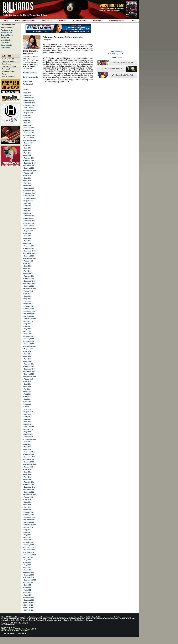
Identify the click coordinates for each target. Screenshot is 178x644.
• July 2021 (27, 233)
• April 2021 (27, 241)
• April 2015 (27, 422)
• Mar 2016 (27, 392)
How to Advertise (8, 76)
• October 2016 (28, 374)
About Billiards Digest (25, 21)
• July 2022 (27, 203)
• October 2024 (28, 138)
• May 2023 (27, 181)
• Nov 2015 (27, 404)
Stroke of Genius (7, 35)
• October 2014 (28, 427)
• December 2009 (29, 547)
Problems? (6, 69)
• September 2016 (29, 376)
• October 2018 (28, 316)
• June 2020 (27, 266)
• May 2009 (27, 565)
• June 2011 (27, 502)
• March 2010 (28, 540)
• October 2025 (28, 108)
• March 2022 (28, 213)
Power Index (5, 48)
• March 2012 (28, 479)
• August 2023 (28, 173)
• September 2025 (29, 110)
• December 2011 (29, 487)
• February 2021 (29, 246)
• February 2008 (29, 598)
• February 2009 (29, 572)
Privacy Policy (23, 633)
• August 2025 (28, 113)
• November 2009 (29, 550)
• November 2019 (29, 284)
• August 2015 (28, 412)
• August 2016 (28, 379)
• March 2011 (28, 510)
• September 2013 (29, 439)
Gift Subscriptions (9, 61)
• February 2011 (29, 512)
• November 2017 (29, 341)
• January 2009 (28, 575)
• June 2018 (27, 326)
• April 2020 (27, 271)
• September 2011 (29, 495)
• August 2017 (28, 349)
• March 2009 (28, 570)
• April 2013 (27, 447)
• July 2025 (27, 115)
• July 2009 (27, 560)
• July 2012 (27, 469)
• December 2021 (29, 221)
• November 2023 (29, 166)
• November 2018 (29, 314)
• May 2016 (27, 387)
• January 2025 (28, 130)
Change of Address (9, 66)
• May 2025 (27, 120)
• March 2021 (28, 243)
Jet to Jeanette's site (31, 77)
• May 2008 (27, 590)
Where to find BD (8, 71)
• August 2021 (28, 231)
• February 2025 (29, 128)
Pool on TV (5, 43)
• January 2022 (28, 218)
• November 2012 (29, 459)
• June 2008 (27, 587)
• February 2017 (29, 364)
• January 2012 (28, 485)
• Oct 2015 (27, 407)
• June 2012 (27, 472)
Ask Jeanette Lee (7, 30)
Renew (5, 74)
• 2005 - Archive (29, 605)
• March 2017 (28, 361)
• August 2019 (28, 291)
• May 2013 (27, 444)
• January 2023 (28, 188)
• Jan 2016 (27, 397)
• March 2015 (28, 424)
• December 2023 (29, 163)
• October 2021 (28, 226)
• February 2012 (29, 482)
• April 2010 (27, 537)
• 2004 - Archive (29, 603)
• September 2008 (29, 580)
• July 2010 (27, 530)
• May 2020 (27, 268)
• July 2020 (27, 263)
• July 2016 (27, 382)
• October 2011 (28, 492)
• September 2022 (29, 198)
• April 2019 (27, 301)
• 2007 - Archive (29, 610)
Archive (62, 21)
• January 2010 (28, 545)
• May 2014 (27, 432)
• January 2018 (28, 339)
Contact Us (47, 21)
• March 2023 (28, 186)
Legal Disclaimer (8, 633)
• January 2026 (28, 100)
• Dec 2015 (27, 402)
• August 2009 (28, 557)
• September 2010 (29, 525)
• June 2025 (27, 118)
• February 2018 (29, 336)
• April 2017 (27, 359)
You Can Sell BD (8, 59)
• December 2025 (29, 103)
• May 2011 (27, 505)
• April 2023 (27, 183)
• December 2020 (29, 251)
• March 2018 (28, 334)
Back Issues (7, 64)
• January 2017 (28, 366)
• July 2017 (27, 351)
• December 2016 (29, 369)
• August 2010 (28, 527)
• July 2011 (27, 500)
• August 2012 (28, 467)
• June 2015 (27, 417)
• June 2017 (27, 354)
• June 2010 (27, 532)
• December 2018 (29, 311)
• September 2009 (29, 555)
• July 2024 (27, 145)
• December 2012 (29, 457)
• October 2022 (28, 196)
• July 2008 (27, 585)
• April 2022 (27, 211)
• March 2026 (28, 95)
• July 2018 (27, 324)
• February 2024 (29, 158)
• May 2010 (27, 535)
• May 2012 (27, 474)
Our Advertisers (117, 21)
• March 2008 (28, 595)
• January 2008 (28, 600)
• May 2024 (27, 150)
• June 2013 (27, 442)
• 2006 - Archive (29, 608)
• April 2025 (27, 123)
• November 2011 (29, 490)
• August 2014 (28, 429)
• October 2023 (28, 168)
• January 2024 (28, 160)
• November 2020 (29, 253)
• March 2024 (28, 155)
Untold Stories (6, 40)
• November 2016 (29, 371)
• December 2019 (29, 281)
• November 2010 (29, 520)
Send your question (30, 73)
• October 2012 (28, 462)
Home (6, 21)
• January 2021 (28, 248)
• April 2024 (27, 153)
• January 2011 (28, 515)
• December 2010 (29, 517)
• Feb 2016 (27, 394)
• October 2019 (28, 286)
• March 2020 (28, 274)
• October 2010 (28, 522)
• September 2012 (29, 464)
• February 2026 (29, 98)
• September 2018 (29, 319)
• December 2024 (29, 133)
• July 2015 (27, 414)
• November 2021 (29, 223)
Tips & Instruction (7, 27)
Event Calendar (7, 45)
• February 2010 (29, 542)
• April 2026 (27, 93)
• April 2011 (27, 507)
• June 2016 (27, 384)
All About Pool (80, 21)
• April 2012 (27, 477)
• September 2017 (29, 346)
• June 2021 (27, 236)
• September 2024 (29, 140)
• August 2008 (28, 582)
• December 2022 (29, 191)
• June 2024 (27, 148)
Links (133, 21)
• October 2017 (28, 344)
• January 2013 (28, 454)
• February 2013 (29, 452)
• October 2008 (28, 577)
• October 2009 (28, 552)
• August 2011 (28, 497)
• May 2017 (27, 356)
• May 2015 (27, 419)
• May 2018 (27, 329)
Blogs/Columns (7, 33)
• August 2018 (28, 321)
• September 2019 (29, 289)
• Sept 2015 (27, 409)
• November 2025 (29, 105)
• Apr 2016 (27, 389)
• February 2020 (29, 276)
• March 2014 (28, 434)
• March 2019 (28, 304)
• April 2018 (27, 331)
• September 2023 (29, 171)
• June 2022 (27, 206)
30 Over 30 (5, 38)
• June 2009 (27, 562)
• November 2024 (29, 135)
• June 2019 (27, 296)
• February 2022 (29, 216)
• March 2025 (28, 125)
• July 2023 (27, 176)
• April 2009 (27, 567)
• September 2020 (29, 258)
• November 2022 (29, 193)
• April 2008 (27, 593)
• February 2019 (29, 306)
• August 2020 (28, 261)
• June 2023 (27, 178)
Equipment (98, 21)
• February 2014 (29, 437)
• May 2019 (27, 299)
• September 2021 (29, 228)
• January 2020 (28, 279)
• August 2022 (28, 201)
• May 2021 (27, 238)
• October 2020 (28, 256)
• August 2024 (28, 143)
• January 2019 (28, 309)
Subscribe (6, 56)
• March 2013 (28, 449)
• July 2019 (27, 294)
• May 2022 (27, 208)
